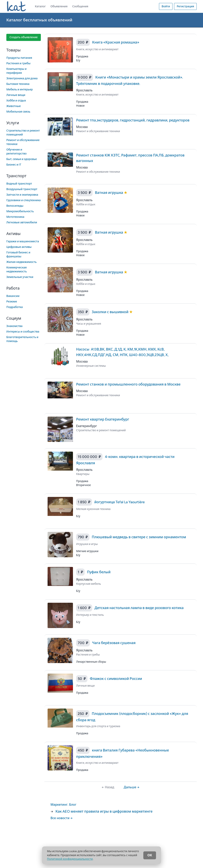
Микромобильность (20, 211)
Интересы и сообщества (23, 332)
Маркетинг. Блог (63, 805)
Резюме (12, 302)
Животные (14, 106)
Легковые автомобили (22, 222)
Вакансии (13, 296)
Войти (166, 6)
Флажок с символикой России (116, 679)
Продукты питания (19, 58)
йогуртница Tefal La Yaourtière (120, 502)
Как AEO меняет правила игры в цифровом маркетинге (104, 811)
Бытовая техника (18, 84)
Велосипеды (15, 206)
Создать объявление (24, 37)
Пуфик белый (99, 572)
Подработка (15, 307)
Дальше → (132, 787)
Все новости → (62, 818)
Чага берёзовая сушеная (114, 643)
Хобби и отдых (16, 101)
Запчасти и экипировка (22, 195)
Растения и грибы (18, 63)
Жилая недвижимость (22, 262)
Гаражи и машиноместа (23, 241)
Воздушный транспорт (22, 189)
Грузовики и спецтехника (23, 200)
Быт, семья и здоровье (22, 159)
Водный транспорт (19, 184)
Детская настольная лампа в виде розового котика (139, 608)
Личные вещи (16, 95)
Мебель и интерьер (20, 90)
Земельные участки (20, 277)
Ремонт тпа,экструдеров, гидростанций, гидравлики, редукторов (133, 120)
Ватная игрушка (109, 193)
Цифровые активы (19, 247)
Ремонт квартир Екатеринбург (103, 419)
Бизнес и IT (14, 165)
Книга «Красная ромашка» (116, 42)
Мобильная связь (18, 112)
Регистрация (185, 6)
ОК (150, 855)
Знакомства (14, 326)
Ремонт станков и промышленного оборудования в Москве (128, 384)
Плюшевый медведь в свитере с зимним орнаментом (139, 537)
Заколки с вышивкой (111, 312)
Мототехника (15, 217)
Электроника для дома (22, 78)
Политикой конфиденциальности (70, 859)
